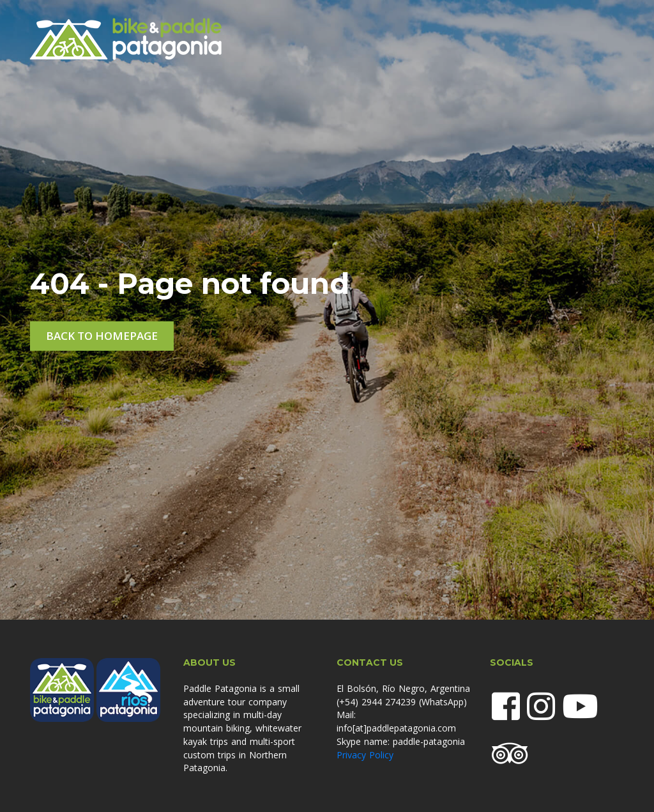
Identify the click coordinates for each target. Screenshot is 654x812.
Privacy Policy (365, 755)
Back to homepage (102, 336)
